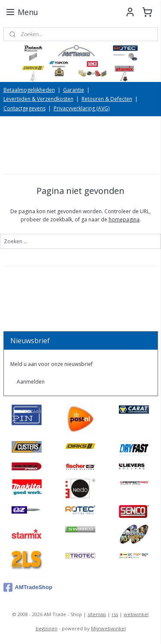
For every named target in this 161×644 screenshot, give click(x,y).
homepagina (124, 220)
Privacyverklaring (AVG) (82, 108)
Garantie (74, 90)
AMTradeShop (28, 587)
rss (115, 614)
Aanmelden (31, 382)
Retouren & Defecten (107, 99)
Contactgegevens (24, 108)
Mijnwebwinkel (108, 628)
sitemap (97, 614)
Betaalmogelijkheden (29, 90)
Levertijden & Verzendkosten (38, 99)
